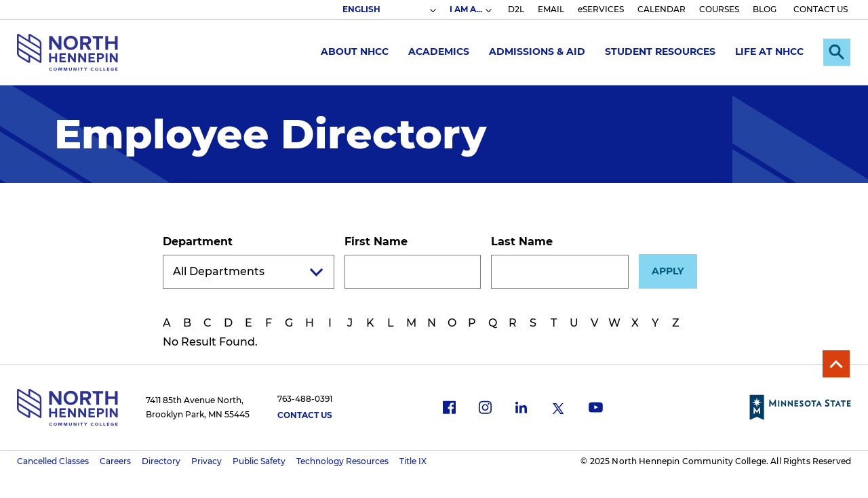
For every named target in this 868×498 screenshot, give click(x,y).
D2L (516, 9)
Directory (161, 461)
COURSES (719, 9)
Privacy (206, 461)
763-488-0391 (305, 399)
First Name (376, 242)
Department (198, 242)
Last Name (522, 242)
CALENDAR (662, 9)
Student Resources (660, 51)
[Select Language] (389, 9)
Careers (115, 461)
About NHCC (355, 51)
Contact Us (305, 415)
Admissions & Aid (537, 51)
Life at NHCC (769, 51)
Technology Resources (342, 461)
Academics (439, 51)
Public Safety (259, 461)
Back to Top (836, 364)
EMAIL (551, 9)
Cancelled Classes (53, 461)
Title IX (413, 461)
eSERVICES (601, 9)
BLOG (765, 9)
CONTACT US (821, 9)
